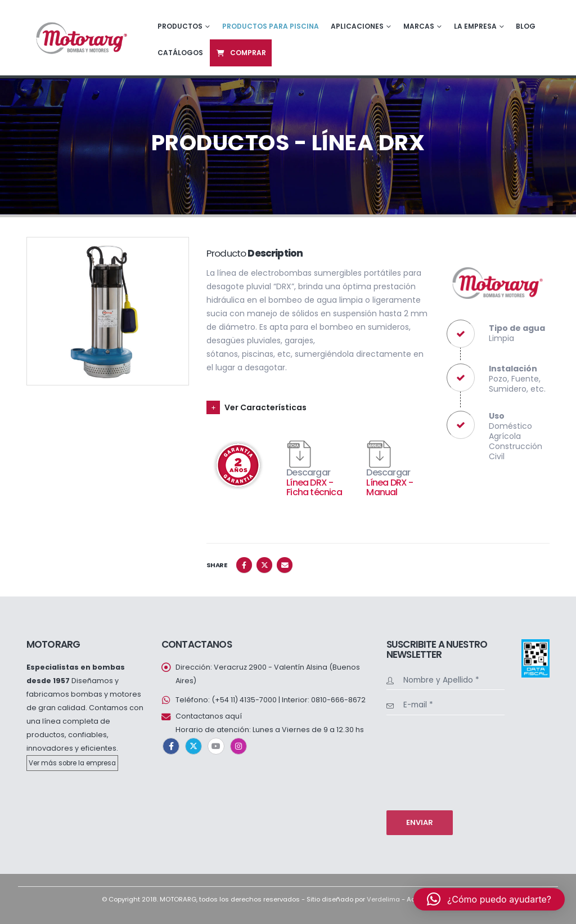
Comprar (241, 53)
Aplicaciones (357, 26)
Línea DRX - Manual (390, 488)
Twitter (264, 565)
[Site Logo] (80, 37)
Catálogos (180, 53)
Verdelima (383, 899)
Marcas (419, 26)
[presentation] (433, 761)
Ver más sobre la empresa (72, 763)
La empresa (475, 26)
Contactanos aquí (209, 716)
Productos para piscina (271, 26)
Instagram (238, 746)
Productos (180, 26)
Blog (526, 26)
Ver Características (265, 407)
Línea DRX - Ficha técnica (314, 488)
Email (285, 565)
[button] (489, 899)
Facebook (244, 565)
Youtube (216, 746)
